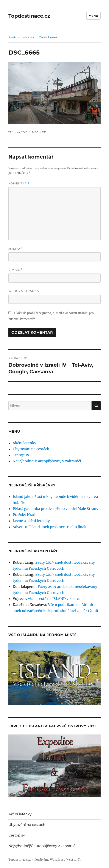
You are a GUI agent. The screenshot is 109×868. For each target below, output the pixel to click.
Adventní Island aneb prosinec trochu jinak (50, 527)
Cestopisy (21, 455)
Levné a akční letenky (31, 521)
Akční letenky (24, 443)
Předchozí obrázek (21, 37)
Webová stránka (24, 291)
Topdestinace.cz (29, 16)
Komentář (19, 183)
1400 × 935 (39, 132)
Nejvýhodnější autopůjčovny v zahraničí (47, 461)
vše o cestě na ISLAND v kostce (54, 599)
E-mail (16, 270)
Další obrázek (48, 37)
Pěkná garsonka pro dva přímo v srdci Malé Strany (55, 509)
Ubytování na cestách (31, 449)
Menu (93, 16)
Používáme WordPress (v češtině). (58, 860)
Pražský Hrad (24, 515)
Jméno (16, 249)
